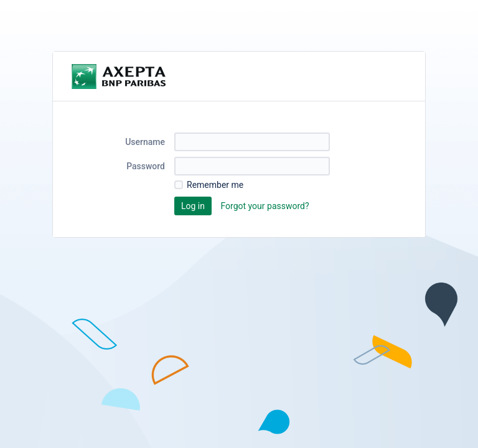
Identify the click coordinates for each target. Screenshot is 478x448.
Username (145, 142)
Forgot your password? (265, 206)
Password (146, 166)
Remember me (215, 185)
